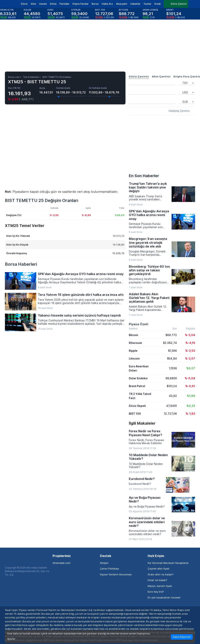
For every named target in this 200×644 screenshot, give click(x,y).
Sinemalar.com (61, 563)
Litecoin (134, 358)
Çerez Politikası (110, 569)
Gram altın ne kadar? (161, 574)
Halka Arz (107, 4)
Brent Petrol (137, 386)
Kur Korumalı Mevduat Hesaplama (168, 563)
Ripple (133, 351)
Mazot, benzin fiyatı (160, 586)
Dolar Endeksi (138, 378)
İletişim (104, 563)
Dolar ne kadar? (157, 580)
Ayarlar (11, 639)
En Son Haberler (144, 176)
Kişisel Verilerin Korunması (116, 574)
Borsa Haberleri (21, 264)
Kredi (158, 4)
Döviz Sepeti (137, 406)
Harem (43, 4)
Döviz (24, 4)
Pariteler (65, 4)
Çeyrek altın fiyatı (159, 569)
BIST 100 (135, 414)
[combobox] (186, 83)
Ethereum (135, 343)
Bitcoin (134, 335)
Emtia (53, 4)
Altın (33, 4)
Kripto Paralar (81, 4)
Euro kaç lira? (156, 592)
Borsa (95, 4)
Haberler (135, 4)
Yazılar (147, 4)
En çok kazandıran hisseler (164, 597)
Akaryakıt (122, 4)
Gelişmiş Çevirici (179, 111)
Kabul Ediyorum (182, 637)
